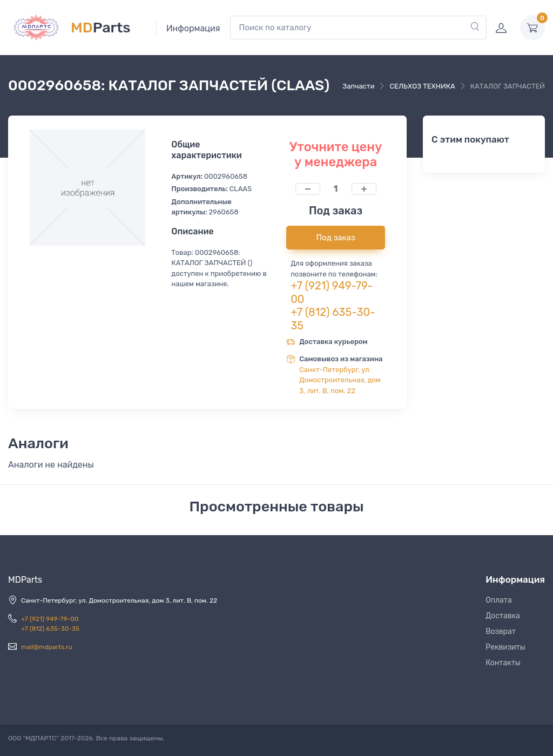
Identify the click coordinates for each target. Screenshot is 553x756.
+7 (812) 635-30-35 (50, 629)
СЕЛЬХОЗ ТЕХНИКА (422, 86)
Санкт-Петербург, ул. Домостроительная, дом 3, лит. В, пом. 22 (340, 380)
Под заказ (336, 238)
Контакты (503, 663)
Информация (193, 28)
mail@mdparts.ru (47, 647)
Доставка (503, 616)
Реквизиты (505, 647)
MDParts (25, 580)
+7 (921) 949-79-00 (50, 619)
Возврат (501, 632)
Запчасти (358, 86)
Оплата (499, 600)
